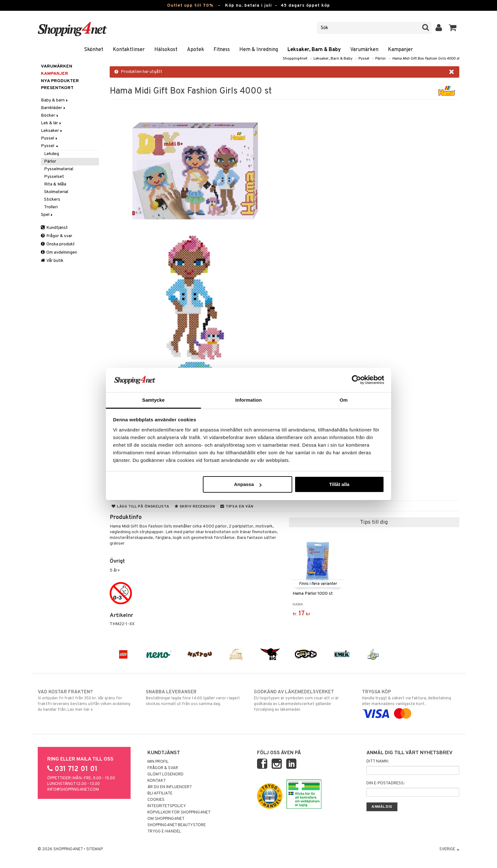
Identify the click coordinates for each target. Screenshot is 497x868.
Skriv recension (195, 507)
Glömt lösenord (165, 774)
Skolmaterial (56, 192)
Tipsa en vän (237, 507)
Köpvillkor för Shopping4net (179, 813)
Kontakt (157, 781)
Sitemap (94, 849)
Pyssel (364, 59)
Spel (47, 215)
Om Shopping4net (166, 819)
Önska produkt (58, 244)
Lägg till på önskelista (140, 507)
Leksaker (52, 131)
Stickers (52, 200)
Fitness (222, 50)
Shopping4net (295, 59)
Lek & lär (52, 123)
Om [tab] (343, 400)
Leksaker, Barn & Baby (314, 50)
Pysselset (54, 177)
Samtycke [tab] (154, 400)
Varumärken (364, 50)
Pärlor (381, 59)
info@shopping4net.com (73, 790)
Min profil (158, 762)
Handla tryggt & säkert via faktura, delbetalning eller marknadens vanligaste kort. (411, 703)
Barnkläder (54, 108)
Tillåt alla (339, 484)
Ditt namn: (378, 761)
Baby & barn (55, 100)
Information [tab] (248, 400)
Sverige (449, 849)
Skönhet (94, 50)
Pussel (50, 138)
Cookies (156, 800)
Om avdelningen (59, 253)
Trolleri (51, 207)
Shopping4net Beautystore (177, 825)
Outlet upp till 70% (190, 6)
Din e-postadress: (385, 783)
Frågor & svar (57, 236)
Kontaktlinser (129, 50)
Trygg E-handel (164, 832)
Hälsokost (166, 50)
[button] (453, 28)
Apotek (196, 50)
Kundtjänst (54, 228)
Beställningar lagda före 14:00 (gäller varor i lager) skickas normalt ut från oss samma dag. (194, 698)
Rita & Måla (55, 184)
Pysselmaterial (59, 169)
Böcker (50, 116)
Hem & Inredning (259, 50)
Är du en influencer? (170, 787)
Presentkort (57, 88)
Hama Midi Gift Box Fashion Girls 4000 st (426, 59)
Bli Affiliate (160, 794)
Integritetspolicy (167, 806)
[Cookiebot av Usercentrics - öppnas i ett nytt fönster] (356, 380)
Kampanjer (400, 50)
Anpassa (248, 484)
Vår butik (52, 261)
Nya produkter (60, 81)
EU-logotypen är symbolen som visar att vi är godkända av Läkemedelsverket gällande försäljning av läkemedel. (303, 701)
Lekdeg (52, 154)
